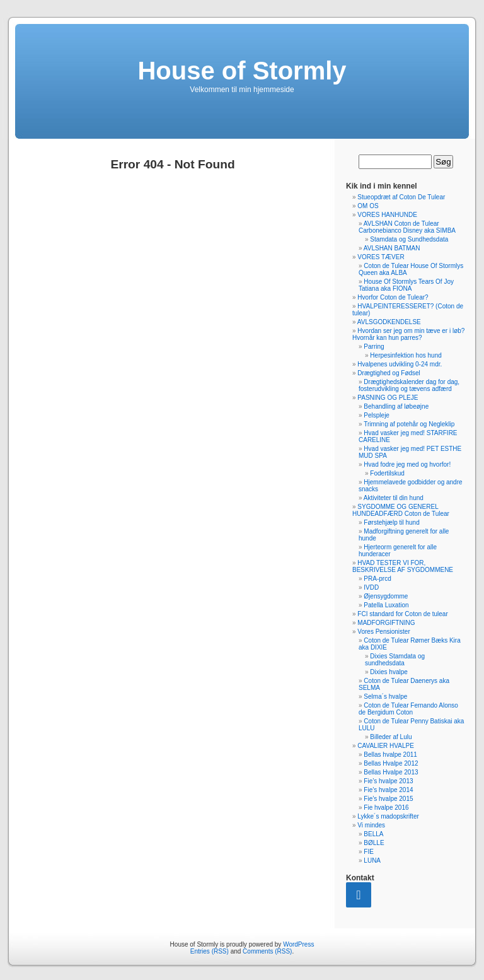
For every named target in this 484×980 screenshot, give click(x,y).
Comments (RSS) (267, 951)
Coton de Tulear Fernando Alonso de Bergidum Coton (408, 709)
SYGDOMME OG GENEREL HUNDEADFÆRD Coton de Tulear (401, 510)
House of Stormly (242, 71)
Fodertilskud (387, 473)
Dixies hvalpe (389, 672)
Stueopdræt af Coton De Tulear (401, 197)
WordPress (298, 944)
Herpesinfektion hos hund (406, 355)
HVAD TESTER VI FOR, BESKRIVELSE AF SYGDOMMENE (403, 566)
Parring (374, 347)
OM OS (368, 206)
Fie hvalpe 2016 (386, 808)
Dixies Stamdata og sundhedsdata (395, 660)
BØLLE (374, 843)
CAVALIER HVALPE (385, 746)
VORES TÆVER (381, 257)
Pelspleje (377, 415)
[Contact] (359, 895)
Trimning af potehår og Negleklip (409, 424)
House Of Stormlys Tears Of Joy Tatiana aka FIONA (406, 285)
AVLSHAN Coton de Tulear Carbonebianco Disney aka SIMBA (407, 227)
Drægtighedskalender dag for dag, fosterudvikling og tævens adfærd (409, 385)
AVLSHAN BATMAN (392, 248)
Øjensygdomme (386, 596)
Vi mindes (371, 825)
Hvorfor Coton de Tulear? (393, 297)
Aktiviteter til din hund (394, 498)
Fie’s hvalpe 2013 (388, 781)
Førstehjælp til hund (391, 522)
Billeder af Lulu (391, 737)
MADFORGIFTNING (386, 623)
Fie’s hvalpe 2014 (388, 790)
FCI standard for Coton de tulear (402, 614)
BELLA (373, 834)
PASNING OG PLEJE (388, 398)
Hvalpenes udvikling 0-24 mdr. (400, 364)
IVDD (371, 587)
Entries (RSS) (210, 951)
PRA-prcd (377, 579)
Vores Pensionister (383, 632)
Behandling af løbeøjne (396, 406)
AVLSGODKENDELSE (389, 322)
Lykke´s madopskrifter (388, 816)
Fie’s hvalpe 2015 (388, 799)
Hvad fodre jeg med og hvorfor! (407, 464)
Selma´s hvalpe (385, 697)
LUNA (372, 860)
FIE (369, 852)
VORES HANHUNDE (387, 215)
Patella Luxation (386, 605)
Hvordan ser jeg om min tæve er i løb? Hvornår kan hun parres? (408, 334)
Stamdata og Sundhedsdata (409, 239)
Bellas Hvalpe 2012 (391, 763)
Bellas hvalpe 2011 (390, 755)
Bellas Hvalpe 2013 (391, 772)
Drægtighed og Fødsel (389, 373)
